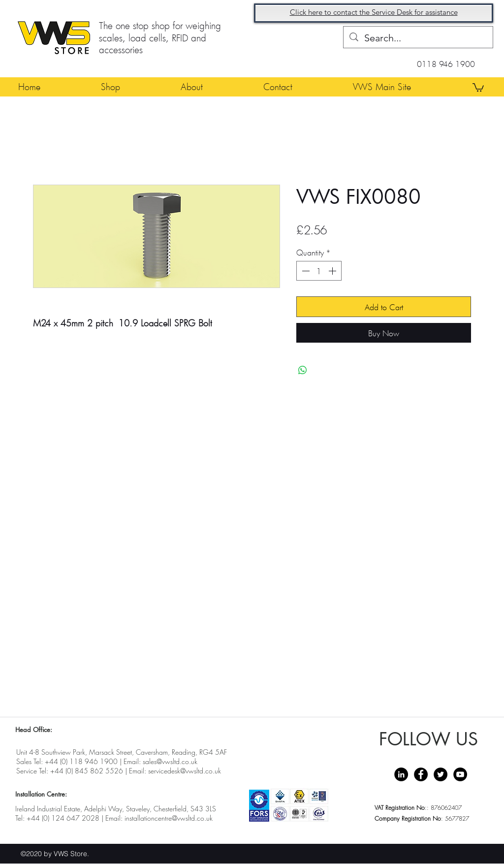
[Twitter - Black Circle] (441, 774)
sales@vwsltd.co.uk (170, 761)
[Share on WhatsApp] (303, 370)
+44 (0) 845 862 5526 (87, 771)
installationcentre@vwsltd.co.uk (169, 818)
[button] (478, 87)
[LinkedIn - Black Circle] (401, 774)
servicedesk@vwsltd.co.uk (185, 771)
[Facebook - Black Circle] (421, 774)
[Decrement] (305, 271)
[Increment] (333, 271)
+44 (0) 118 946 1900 (81, 761)
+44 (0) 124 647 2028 (63, 818)
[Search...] (418, 38)
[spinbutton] (319, 271)
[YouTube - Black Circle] (460, 774)
